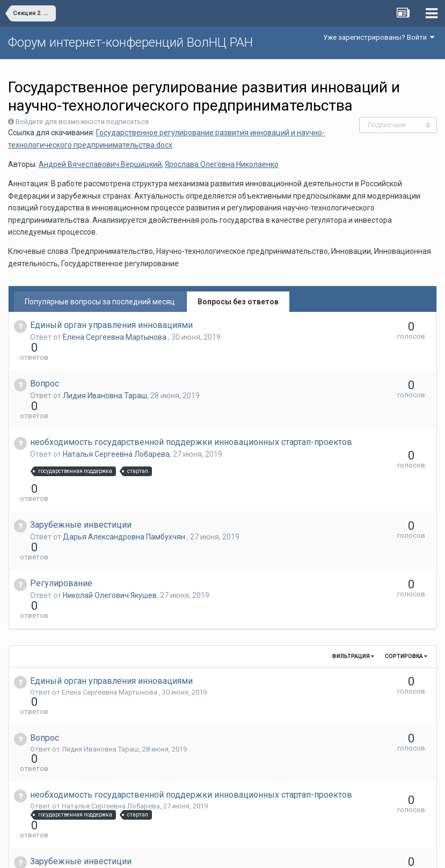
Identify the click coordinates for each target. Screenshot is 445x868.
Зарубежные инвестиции (81, 477)
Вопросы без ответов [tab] (238, 302)
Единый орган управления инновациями (111, 325)
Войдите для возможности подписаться (82, 122)
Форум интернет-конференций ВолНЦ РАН (130, 42)
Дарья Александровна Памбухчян (125, 490)
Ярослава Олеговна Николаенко (222, 164)
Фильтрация (353, 570)
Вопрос (45, 364)
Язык (189, 852)
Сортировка (406, 570)
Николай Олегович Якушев (110, 529)
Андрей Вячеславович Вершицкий (100, 164)
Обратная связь (239, 852)
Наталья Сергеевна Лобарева (116, 426)
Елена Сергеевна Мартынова (115, 337)
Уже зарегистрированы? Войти (379, 37)
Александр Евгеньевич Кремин (113, 815)
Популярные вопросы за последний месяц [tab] (100, 302)
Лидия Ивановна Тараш (105, 376)
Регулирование (61, 517)
